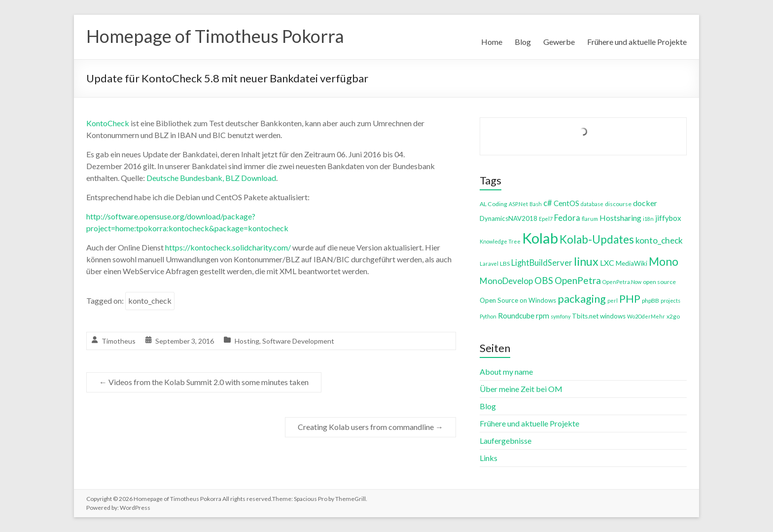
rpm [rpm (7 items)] (543, 316)
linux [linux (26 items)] (586, 261)
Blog (523, 42)
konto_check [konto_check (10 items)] (659, 240)
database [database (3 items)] (592, 204)
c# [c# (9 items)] (548, 203)
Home (492, 42)
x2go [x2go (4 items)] (673, 316)
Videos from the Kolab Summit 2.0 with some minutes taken (204, 382)
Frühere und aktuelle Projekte (637, 42)
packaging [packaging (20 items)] (582, 299)
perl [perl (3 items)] (613, 301)
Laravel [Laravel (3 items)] (489, 264)
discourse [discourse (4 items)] (618, 204)
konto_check (150, 301)
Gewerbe (559, 42)
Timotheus (119, 341)
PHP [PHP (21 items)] (630, 299)
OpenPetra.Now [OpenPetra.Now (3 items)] (622, 282)
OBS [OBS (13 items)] (544, 280)
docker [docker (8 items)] (645, 203)
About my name (506, 372)
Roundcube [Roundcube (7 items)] (516, 316)
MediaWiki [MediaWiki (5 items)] (632, 263)
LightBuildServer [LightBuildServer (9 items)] (542, 263)
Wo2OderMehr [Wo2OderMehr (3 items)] (646, 316)
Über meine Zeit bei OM (521, 389)
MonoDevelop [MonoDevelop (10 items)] (506, 281)
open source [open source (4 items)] (659, 282)
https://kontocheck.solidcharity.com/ (228, 247)
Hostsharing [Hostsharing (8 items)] (620, 218)
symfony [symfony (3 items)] (561, 316)
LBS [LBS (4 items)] (505, 264)
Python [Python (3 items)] (488, 316)
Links (489, 458)
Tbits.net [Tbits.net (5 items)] (585, 316)
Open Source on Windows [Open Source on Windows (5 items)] (518, 300)
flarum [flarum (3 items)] (590, 219)
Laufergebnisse (506, 441)
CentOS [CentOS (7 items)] (566, 203)
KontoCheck (108, 123)
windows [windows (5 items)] (613, 316)
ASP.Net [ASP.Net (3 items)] (518, 204)
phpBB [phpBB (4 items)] (650, 301)
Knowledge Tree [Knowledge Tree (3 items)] (500, 241)
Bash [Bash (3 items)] (536, 204)
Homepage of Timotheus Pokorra (215, 36)
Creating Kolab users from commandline (370, 427)
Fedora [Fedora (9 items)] (567, 218)
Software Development (298, 341)
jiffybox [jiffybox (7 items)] (668, 218)
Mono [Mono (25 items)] (664, 261)
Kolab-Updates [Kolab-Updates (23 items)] (597, 239)
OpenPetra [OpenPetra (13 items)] (578, 280)
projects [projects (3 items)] (670, 301)
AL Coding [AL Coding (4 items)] (493, 204)
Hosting (247, 341)
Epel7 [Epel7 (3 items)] (546, 219)
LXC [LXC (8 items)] (607, 263)
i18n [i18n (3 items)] (648, 219)
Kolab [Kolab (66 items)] (540, 238)
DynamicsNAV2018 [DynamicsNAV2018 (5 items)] (509, 218)
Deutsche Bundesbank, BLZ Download (211, 178)
